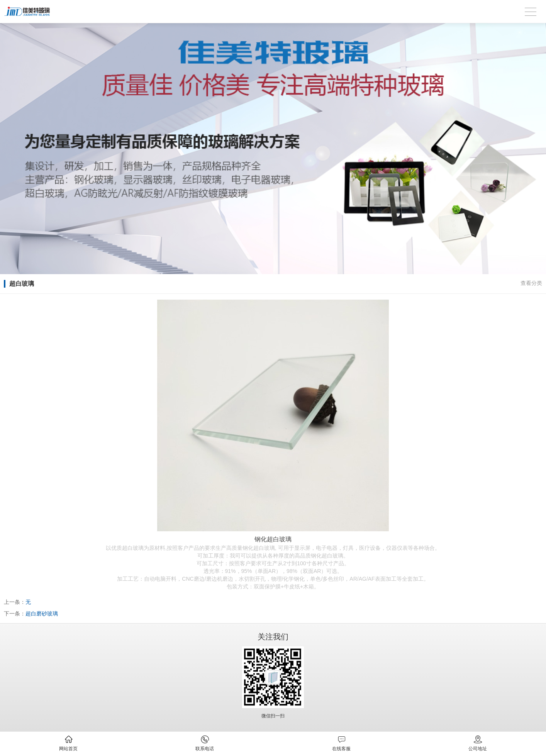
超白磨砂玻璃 (42, 614)
